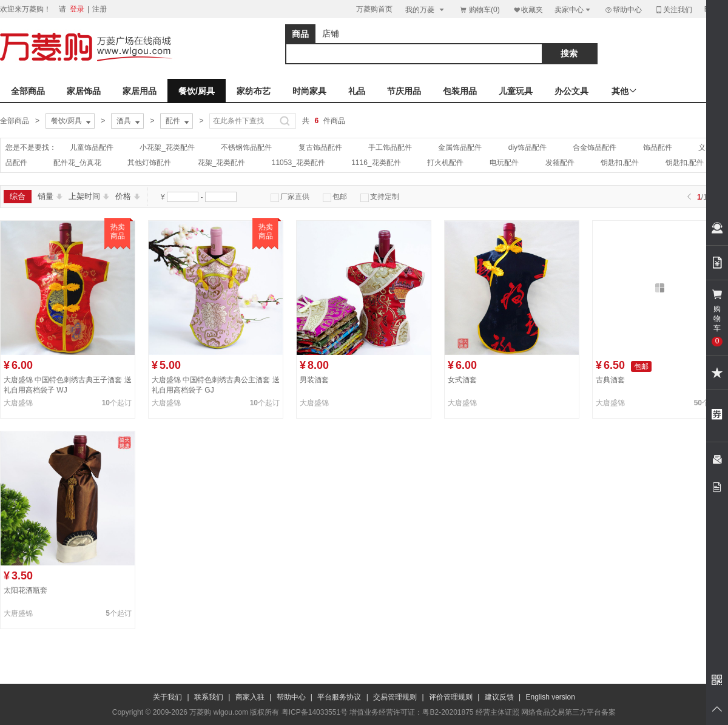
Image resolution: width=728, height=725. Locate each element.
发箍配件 (560, 163)
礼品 (357, 91)
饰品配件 (658, 147)
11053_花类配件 (298, 163)
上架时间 (89, 196)
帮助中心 (623, 10)
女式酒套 (462, 380)
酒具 (129, 121)
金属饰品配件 (460, 147)
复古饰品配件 (320, 147)
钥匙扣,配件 (620, 163)
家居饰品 (84, 91)
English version (551, 697)
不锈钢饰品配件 (246, 147)
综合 (18, 196)
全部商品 (28, 91)
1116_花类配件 (376, 163)
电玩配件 (504, 163)
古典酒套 (610, 380)
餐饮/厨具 (197, 91)
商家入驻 (250, 697)
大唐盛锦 (18, 403)
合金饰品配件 (595, 147)
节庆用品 (404, 91)
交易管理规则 (395, 697)
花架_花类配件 (222, 163)
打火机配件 (445, 163)
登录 (77, 9)
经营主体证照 (497, 712)
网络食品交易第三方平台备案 (568, 712)
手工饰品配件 (390, 147)
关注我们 (673, 9)
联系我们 (209, 697)
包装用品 (460, 91)
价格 (128, 196)
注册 (99, 9)
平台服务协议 (339, 697)
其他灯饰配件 (149, 163)
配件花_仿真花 (77, 163)
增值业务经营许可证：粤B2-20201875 (411, 712)
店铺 (331, 33)
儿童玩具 (516, 91)
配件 (178, 121)
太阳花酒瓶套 (25, 590)
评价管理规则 (451, 697)
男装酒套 (314, 380)
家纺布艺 (254, 91)
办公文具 (571, 91)
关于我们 (167, 697)
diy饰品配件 (527, 147)
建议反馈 (499, 697)
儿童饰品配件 (92, 147)
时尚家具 (309, 91)
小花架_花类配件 (167, 147)
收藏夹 (528, 9)
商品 (300, 34)
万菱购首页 (374, 9)
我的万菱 (426, 9)
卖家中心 (573, 9)
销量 (50, 196)
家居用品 (140, 91)
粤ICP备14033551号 (315, 712)
